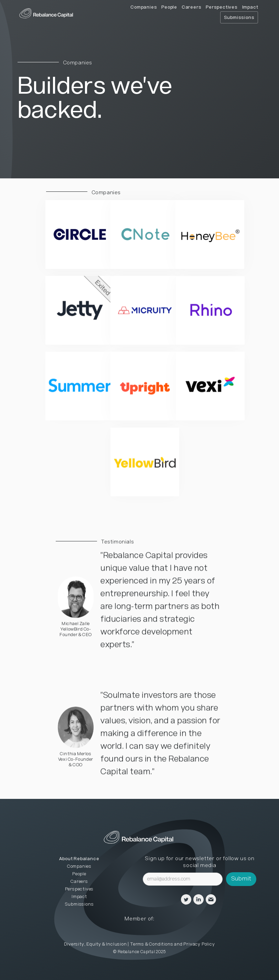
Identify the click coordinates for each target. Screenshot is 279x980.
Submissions (239, 18)
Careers (192, 7)
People (169, 7)
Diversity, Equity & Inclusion (95, 944)
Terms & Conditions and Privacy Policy (173, 944)
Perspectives (222, 7)
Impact (250, 7)
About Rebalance (79, 859)
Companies (144, 7)
